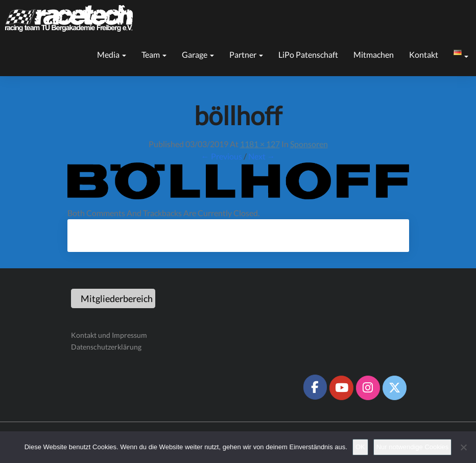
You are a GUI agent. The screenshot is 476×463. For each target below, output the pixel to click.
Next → (262, 156)
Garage (198, 54)
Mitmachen (374, 54)
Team (154, 54)
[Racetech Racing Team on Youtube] (341, 388)
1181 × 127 (260, 144)
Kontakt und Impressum (109, 335)
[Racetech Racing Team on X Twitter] (394, 388)
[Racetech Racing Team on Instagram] (368, 388)
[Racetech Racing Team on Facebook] (315, 387)
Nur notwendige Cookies (413, 447)
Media (112, 54)
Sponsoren (309, 144)
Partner (246, 54)
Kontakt (424, 54)
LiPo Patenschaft (308, 54)
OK (360, 447)
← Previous (222, 156)
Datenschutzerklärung (106, 347)
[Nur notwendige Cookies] (463, 447)
